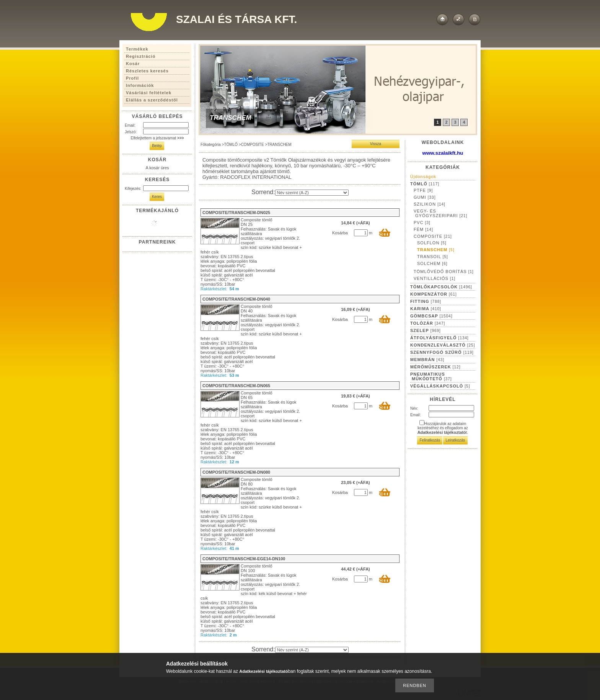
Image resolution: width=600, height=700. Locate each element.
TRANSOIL (433, 257)
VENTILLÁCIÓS (435, 278)
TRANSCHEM (436, 250)
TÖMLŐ (231, 145)
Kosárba (340, 233)
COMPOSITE (253, 145)
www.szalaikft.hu (443, 153)
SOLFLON (432, 243)
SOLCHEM (432, 263)
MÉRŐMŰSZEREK (435, 367)
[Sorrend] (312, 193)
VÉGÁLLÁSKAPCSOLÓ (440, 386)
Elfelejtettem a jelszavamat (157, 138)
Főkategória (211, 145)
